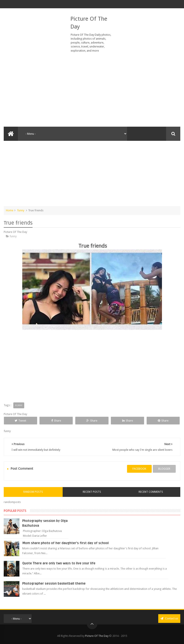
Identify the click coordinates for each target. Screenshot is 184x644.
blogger (164, 469)
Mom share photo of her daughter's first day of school (65, 543)
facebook (139, 469)
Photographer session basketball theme (54, 583)
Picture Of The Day (97, 636)
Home (10, 210)
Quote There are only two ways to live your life (59, 563)
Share (56, 421)
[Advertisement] (92, 90)
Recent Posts (92, 492)
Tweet (20, 421)
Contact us (169, 618)
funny (21, 210)
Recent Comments (151, 492)
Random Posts (33, 492)
